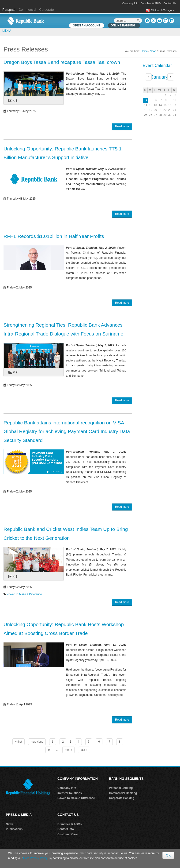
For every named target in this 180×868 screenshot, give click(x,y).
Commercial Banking (123, 793)
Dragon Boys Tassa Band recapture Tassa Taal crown (62, 62)
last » (84, 750)
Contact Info (66, 829)
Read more (122, 126)
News (153, 51)
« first (18, 742)
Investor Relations (70, 793)
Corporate (46, 10)
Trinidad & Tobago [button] (163, 10)
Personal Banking (121, 788)
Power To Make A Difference (24, 594)
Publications (14, 829)
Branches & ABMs (151, 3)
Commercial (27, 10)
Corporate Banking (122, 798)
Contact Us (170, 3)
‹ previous (37, 742)
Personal (9, 10)
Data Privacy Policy (35, 858)
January (160, 77)
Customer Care (67, 834)
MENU (6, 31)
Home (144, 51)
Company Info (130, 3)
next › (68, 750)
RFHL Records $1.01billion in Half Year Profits (54, 236)
